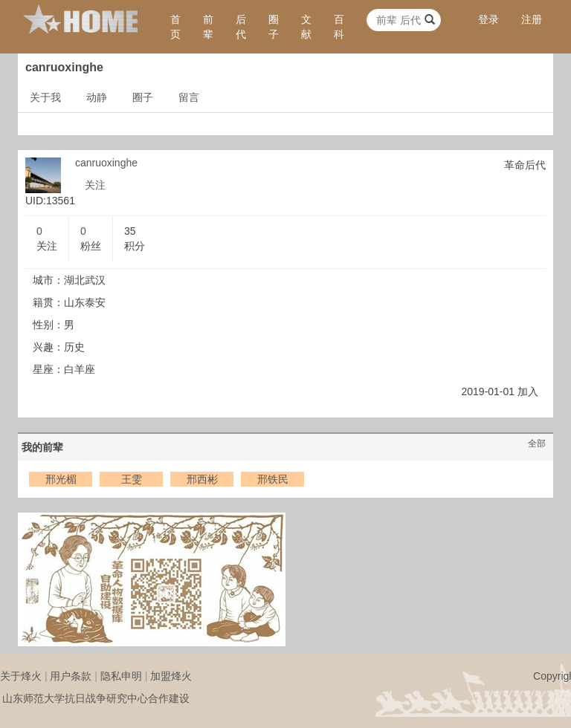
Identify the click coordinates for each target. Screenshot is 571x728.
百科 (339, 27)
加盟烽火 (171, 676)
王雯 (132, 479)
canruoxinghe (106, 163)
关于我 (45, 97)
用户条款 (71, 676)
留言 (189, 97)
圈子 (274, 27)
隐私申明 (121, 676)
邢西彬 (202, 479)
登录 (488, 19)
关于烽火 (21, 676)
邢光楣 (61, 479)
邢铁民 (273, 479)
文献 (306, 27)
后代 (241, 27)
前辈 (208, 27)
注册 (532, 19)
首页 (175, 27)
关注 (95, 185)
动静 (97, 97)
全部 (537, 443)
